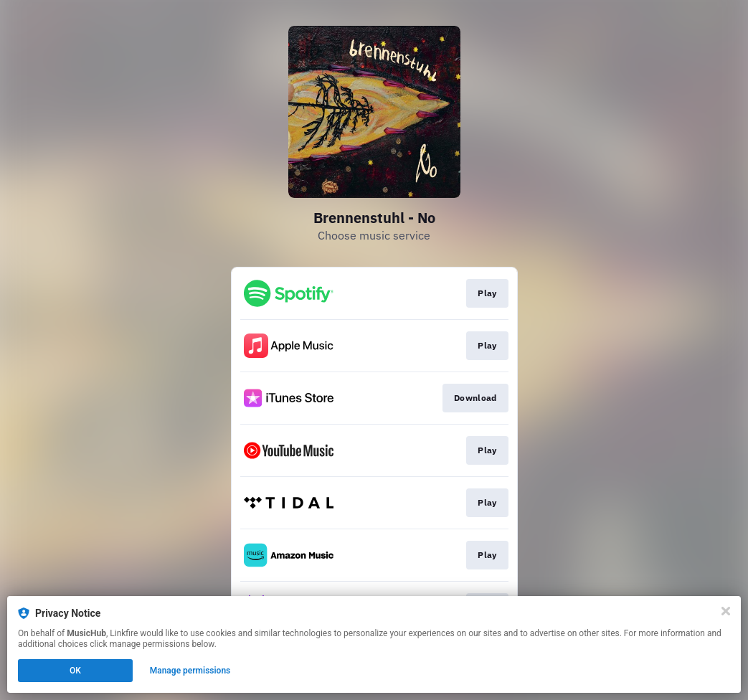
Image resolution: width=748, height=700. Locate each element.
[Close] (726, 611)
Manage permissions (190, 671)
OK (75, 671)
